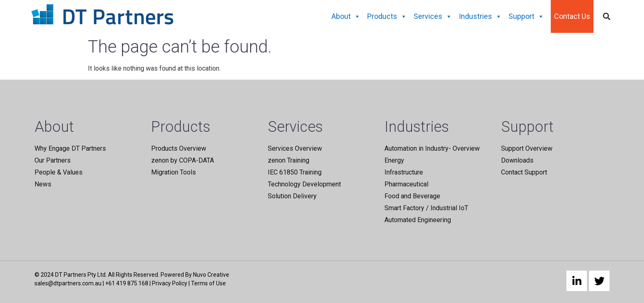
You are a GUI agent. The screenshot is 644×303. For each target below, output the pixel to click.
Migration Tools (174, 172)
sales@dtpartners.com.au (68, 283)
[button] (607, 17)
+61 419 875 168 (127, 283)
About (346, 16)
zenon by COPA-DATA (183, 160)
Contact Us (572, 16)
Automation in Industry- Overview (432, 148)
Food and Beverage (412, 196)
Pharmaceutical (406, 184)
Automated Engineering (418, 220)
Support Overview (527, 148)
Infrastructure (404, 172)
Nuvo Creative (211, 275)
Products (387, 16)
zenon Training (289, 160)
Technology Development (304, 184)
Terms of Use (208, 283)
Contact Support (524, 172)
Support (526, 16)
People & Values (59, 172)
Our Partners (53, 160)
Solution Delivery (292, 196)
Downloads (517, 160)
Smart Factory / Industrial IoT (426, 208)
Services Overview (295, 148)
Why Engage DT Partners (70, 148)
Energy (394, 160)
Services (433, 16)
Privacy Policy (170, 283)
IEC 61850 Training (295, 172)
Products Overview (179, 148)
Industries (480, 16)
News (43, 184)
